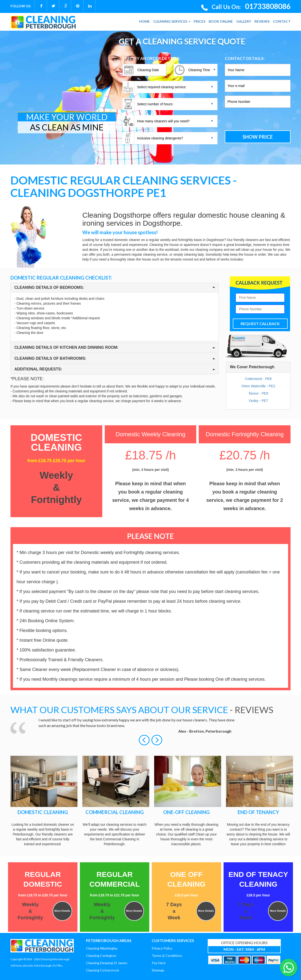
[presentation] (258, 120)
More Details (62, 911)
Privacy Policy (162, 948)
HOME (144, 21)
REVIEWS (262, 21)
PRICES (199, 21)
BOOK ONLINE (221, 21)
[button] (145, 740)
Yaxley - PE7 (258, 401)
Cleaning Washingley (102, 948)
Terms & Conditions (167, 956)
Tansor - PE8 (258, 393)
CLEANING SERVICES (172, 21)
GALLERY (244, 21)
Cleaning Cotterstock (103, 970)
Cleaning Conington (101, 956)
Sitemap (158, 970)
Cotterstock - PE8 (258, 379)
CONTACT (282, 21)
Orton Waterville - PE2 (258, 386)
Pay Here (159, 963)
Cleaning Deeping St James (107, 963)
